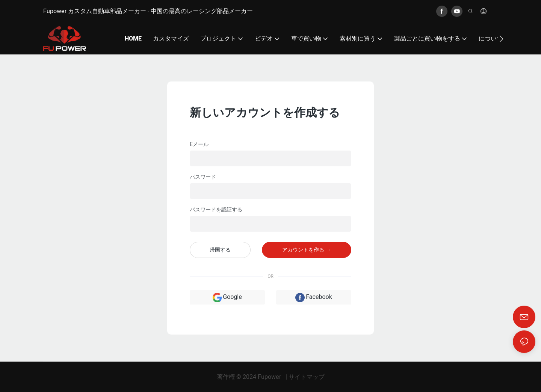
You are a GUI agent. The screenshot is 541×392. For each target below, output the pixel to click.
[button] (501, 39)
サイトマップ (307, 377)
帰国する (220, 250)
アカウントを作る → (306, 250)
